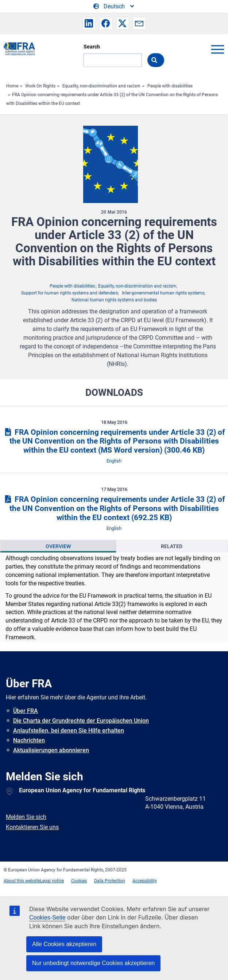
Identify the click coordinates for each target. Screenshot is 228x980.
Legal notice (52, 881)
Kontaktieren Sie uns (32, 827)
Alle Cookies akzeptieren (64, 944)
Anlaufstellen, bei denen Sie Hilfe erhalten (69, 731)
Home (12, 86)
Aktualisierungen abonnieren (51, 750)
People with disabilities (170, 86)
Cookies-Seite (47, 917)
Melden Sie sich (26, 817)
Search (92, 47)
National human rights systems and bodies (114, 300)
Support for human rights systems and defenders (69, 293)
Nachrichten (29, 740)
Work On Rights (40, 86)
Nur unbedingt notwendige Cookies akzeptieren (93, 963)
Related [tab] (172, 546)
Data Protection (110, 881)
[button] (89, 23)
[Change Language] (114, 7)
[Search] (113, 60)
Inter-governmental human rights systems (163, 293)
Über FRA (26, 711)
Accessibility (145, 881)
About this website (22, 881)
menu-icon (217, 49)
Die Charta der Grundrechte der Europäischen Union (81, 721)
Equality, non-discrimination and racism (101, 86)
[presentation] (58, 546)
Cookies (79, 881)
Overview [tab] (58, 546)
